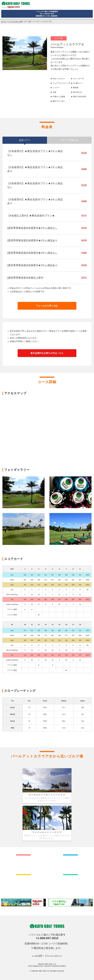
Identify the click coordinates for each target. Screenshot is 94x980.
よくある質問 (37, 956)
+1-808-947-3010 (47, 938)
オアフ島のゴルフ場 (23, 864)
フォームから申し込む (47, 306)
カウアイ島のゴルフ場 (70, 883)
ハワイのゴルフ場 (15, 22)
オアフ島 (27, 22)
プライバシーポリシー (53, 956)
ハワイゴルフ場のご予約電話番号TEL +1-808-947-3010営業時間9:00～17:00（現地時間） (47, 14)
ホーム (4, 22)
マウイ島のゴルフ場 (23, 883)
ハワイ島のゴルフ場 (70, 864)
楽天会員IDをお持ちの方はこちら (47, 353)
